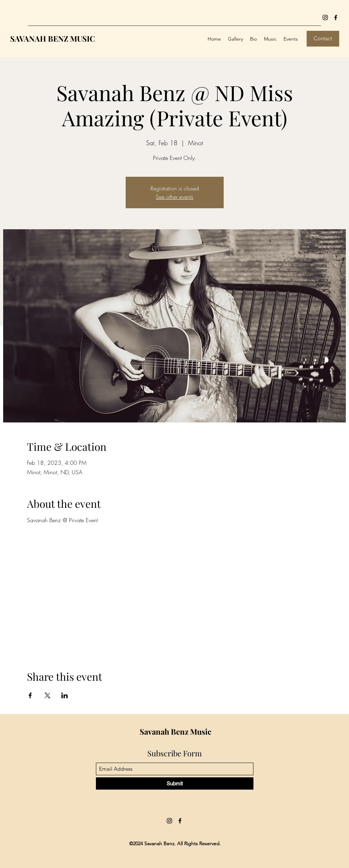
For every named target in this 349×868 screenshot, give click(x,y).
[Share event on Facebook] (30, 695)
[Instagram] (325, 17)
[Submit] (175, 783)
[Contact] (323, 39)
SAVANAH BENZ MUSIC (53, 38)
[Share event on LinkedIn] (65, 695)
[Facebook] (336, 17)
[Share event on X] (47, 695)
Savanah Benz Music (176, 731)
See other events (174, 197)
